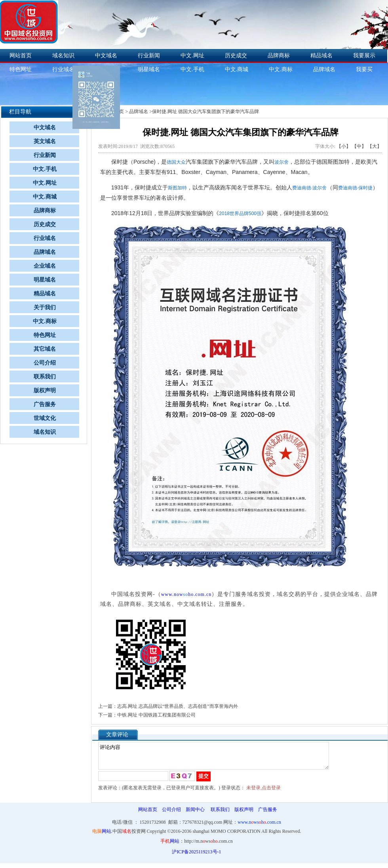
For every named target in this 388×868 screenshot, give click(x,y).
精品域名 (321, 56)
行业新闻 (149, 56)
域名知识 (63, 56)
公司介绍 (45, 363)
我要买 (364, 69)
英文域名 (45, 141)
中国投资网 (129, 836)
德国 (171, 162)
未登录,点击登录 (263, 792)
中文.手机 (192, 69)
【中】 (359, 146)
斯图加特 (177, 188)
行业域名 (63, 69)
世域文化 (45, 418)
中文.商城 (237, 69)
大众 (181, 162)
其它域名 (45, 349)
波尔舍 (281, 162)
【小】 (344, 146)
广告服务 (45, 404)
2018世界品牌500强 (240, 214)
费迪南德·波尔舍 (309, 188)
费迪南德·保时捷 (355, 188)
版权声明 (45, 391)
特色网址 (45, 335)
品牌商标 (279, 56)
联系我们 (45, 377)
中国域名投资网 (132, 594)
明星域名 (149, 69)
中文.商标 (281, 69)
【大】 (375, 146)
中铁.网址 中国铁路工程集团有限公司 (156, 715)
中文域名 (106, 56)
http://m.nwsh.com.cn (208, 846)
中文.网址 (192, 56)
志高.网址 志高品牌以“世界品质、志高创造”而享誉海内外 (178, 706)
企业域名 (45, 266)
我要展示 (364, 56)
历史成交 (236, 56)
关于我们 (45, 307)
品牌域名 (324, 69)
